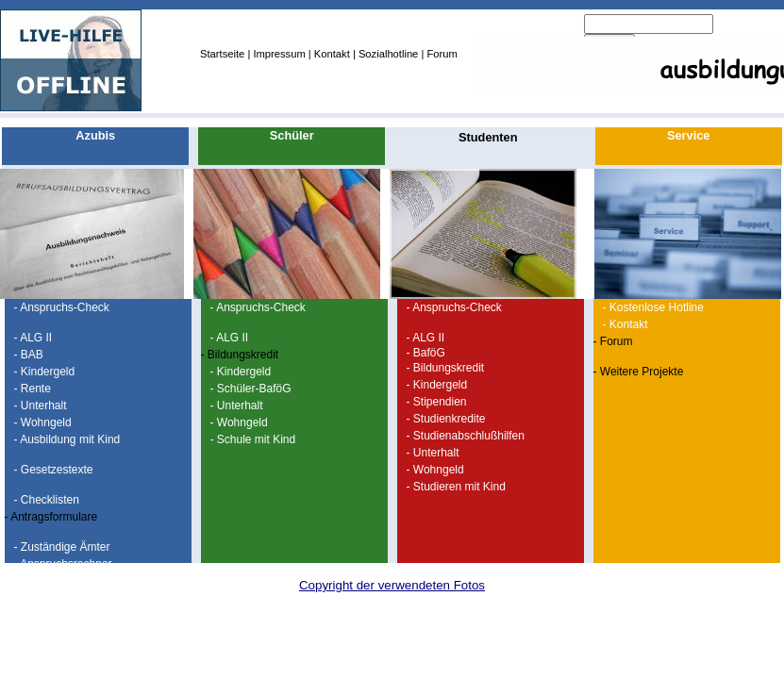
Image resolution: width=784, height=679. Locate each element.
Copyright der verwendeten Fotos (392, 585)
